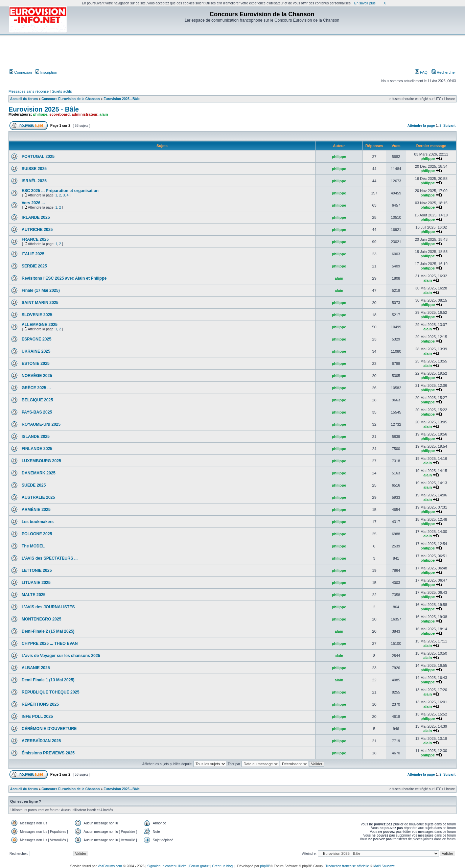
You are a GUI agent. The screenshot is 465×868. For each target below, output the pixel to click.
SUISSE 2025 (34, 169)
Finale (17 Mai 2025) (41, 290)
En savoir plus (365, 3)
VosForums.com (110, 866)
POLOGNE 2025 (37, 534)
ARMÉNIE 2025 (36, 510)
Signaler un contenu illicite (167, 866)
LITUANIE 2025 (36, 583)
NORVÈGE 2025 (37, 376)
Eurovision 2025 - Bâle (122, 99)
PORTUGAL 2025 (38, 157)
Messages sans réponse (29, 91)
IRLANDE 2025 (36, 217)
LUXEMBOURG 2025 (41, 461)
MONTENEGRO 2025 (41, 619)
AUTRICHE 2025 (37, 230)
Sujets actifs (62, 91)
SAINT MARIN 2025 (40, 303)
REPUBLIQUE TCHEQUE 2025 (51, 692)
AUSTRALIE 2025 (38, 497)
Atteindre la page (421, 126)
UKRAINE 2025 (36, 351)
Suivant (449, 126)
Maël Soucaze (384, 866)
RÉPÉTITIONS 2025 (40, 704)
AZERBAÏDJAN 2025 (41, 741)
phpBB (265, 866)
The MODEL (33, 546)
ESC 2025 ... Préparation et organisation (60, 191)
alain (104, 114)
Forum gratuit (199, 866)
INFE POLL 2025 (37, 717)
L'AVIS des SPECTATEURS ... (50, 558)
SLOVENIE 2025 (37, 315)
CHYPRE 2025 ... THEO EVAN (50, 643)
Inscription (46, 72)
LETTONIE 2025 (37, 570)
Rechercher (444, 72)
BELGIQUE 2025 (37, 400)
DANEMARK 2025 (39, 473)
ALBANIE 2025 (36, 668)
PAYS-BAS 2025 (37, 412)
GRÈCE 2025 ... (36, 388)
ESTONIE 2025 (36, 363)
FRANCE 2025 (35, 239)
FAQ (421, 72)
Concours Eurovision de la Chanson (71, 99)
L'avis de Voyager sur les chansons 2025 (61, 656)
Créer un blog (222, 866)
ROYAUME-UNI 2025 (41, 424)
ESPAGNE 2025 (37, 339)
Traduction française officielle (347, 866)
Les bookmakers (38, 522)
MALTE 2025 (33, 595)
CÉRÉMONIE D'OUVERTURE (49, 729)
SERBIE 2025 (34, 266)
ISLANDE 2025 (36, 437)
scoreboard (60, 114)
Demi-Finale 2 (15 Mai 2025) (48, 631)
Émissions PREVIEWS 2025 (48, 753)
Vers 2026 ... (33, 203)
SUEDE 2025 (34, 485)
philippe (40, 114)
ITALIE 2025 (33, 254)
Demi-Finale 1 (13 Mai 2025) (48, 680)
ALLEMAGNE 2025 (40, 325)
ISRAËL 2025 (34, 181)
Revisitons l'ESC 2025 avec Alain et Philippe (64, 278)
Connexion (21, 72)
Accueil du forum (24, 99)
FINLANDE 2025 (37, 449)
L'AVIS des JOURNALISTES (48, 607)
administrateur (85, 114)
